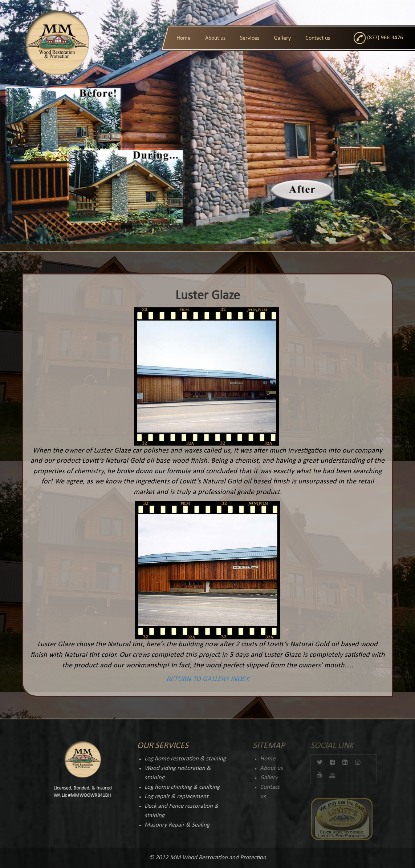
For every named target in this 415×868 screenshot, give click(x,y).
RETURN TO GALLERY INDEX (206, 679)
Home (184, 38)
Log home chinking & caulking (178, 787)
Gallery (282, 38)
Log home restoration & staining (181, 759)
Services (250, 38)
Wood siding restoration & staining (174, 773)
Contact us (318, 38)
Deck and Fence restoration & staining (178, 811)
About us (215, 38)
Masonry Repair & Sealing (173, 825)
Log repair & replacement (172, 797)
